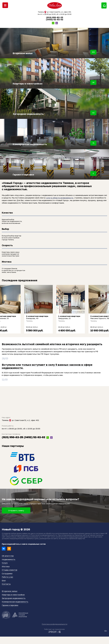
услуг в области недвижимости (60, 198)
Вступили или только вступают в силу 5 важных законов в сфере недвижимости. (47, 366)
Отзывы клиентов (10, 570)
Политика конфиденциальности (55, 624)
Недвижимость (9, 559)
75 (93, 143)
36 (93, 82)
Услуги (5, 563)
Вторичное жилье (10, 591)
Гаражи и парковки (10, 605)
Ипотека (6, 566)
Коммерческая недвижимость (15, 602)
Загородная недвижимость (14, 598)
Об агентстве (8, 556)
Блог (4, 580)
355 (93, 52)
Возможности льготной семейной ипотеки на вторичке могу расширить (52, 344)
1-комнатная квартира (69, 316)
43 (93, 113)
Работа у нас (7, 577)
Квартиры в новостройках (13, 595)
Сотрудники (7, 573)
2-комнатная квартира (37, 316)
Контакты (6, 584)
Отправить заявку (16, 510)
